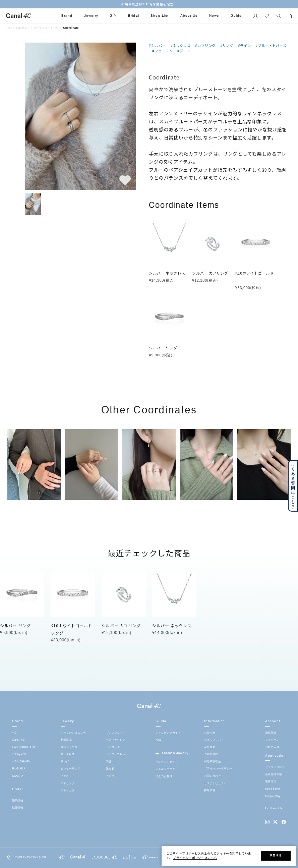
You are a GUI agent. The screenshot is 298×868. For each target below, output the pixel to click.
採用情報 (210, 791)
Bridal (133, 16)
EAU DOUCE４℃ (23, 747)
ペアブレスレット (117, 754)
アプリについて (275, 767)
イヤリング (68, 784)
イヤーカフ (68, 791)
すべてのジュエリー (73, 733)
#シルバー (157, 46)
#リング (227, 46)
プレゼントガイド (167, 762)
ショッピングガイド (168, 733)
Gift (113, 16)
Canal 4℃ (18, 740)
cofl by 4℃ (19, 754)
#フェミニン (162, 51)
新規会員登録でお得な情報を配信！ (149, 4)
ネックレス (68, 754)
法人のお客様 (164, 776)
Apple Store (272, 789)
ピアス (65, 776)
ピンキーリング (71, 769)
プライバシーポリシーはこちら (195, 858)
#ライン (245, 46)
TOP (9, 28)
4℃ (14, 733)
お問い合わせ (213, 776)
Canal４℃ (23, 28)
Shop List (159, 16)
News (214, 16)
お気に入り (272, 747)
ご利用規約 (211, 754)
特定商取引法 (213, 762)
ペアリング (113, 747)
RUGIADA (19, 769)
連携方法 (271, 782)
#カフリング (205, 46)
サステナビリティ (215, 784)
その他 (110, 776)
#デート (184, 51)
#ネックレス (181, 46)
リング (65, 762)
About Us (189, 16)
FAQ (158, 740)
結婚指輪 (18, 808)
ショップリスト (214, 740)
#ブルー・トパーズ (271, 46)
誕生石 (110, 769)
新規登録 (271, 733)
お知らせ (210, 733)
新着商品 (66, 740)
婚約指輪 (18, 801)
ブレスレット (114, 733)
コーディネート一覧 (46, 28)
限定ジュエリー (71, 747)
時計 (109, 762)
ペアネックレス (116, 740)
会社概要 (210, 747)
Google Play (273, 796)
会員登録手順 (274, 774)
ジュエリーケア (165, 769)
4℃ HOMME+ (21, 762)
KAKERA (18, 776)
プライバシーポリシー (218, 769)
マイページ (272, 740)
